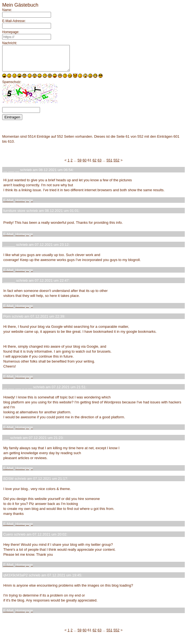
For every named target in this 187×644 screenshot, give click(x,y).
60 (84, 165)
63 (99, 165)
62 (94, 165)
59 (79, 165)
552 (116, 165)
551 (109, 165)
